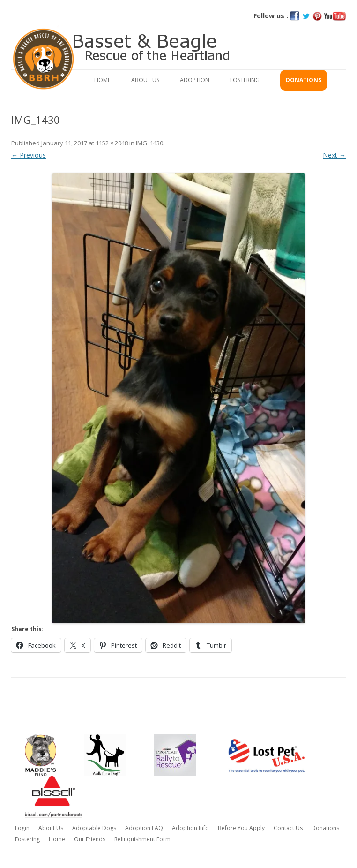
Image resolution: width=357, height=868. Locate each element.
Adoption (195, 80)
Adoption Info (190, 828)
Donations (304, 80)
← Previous (29, 155)
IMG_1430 (149, 143)
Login (22, 828)
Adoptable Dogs (94, 828)
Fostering (245, 80)
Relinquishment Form (142, 839)
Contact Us (288, 828)
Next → (334, 155)
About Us (145, 80)
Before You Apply (241, 828)
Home (102, 80)
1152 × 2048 (112, 143)
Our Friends (90, 839)
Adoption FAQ (144, 828)
